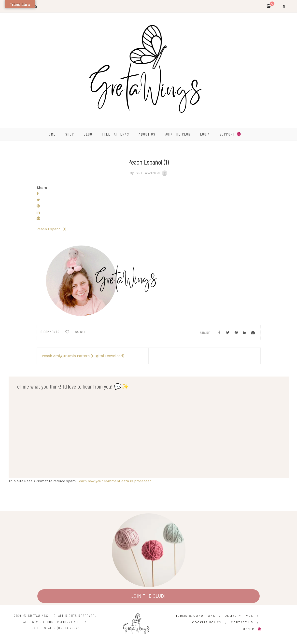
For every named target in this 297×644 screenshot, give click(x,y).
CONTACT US (242, 622)
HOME (51, 134)
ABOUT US (147, 134)
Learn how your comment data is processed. (115, 481)
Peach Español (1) (51, 229)
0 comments (50, 332)
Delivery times (239, 616)
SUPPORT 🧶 (231, 134)
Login (205, 134)
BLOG (88, 134)
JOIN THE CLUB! (148, 596)
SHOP (70, 134)
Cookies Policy (207, 622)
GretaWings (148, 173)
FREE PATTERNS (116, 134)
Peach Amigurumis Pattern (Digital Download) (83, 356)
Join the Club (178, 134)
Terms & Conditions (196, 616)
